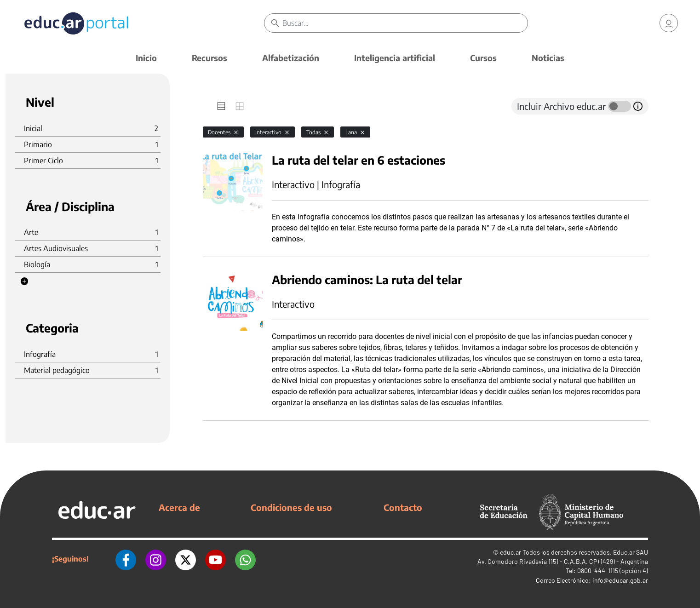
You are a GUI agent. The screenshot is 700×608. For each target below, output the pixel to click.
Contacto (403, 507)
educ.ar (511, 552)
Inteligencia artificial (395, 58)
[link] (669, 23)
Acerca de (179, 507)
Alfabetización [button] (291, 58)
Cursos (483, 58)
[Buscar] (405, 23)
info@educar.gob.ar (620, 580)
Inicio (146, 58)
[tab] (221, 106)
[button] (24, 281)
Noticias (548, 58)
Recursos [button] (209, 58)
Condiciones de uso (291, 507)
